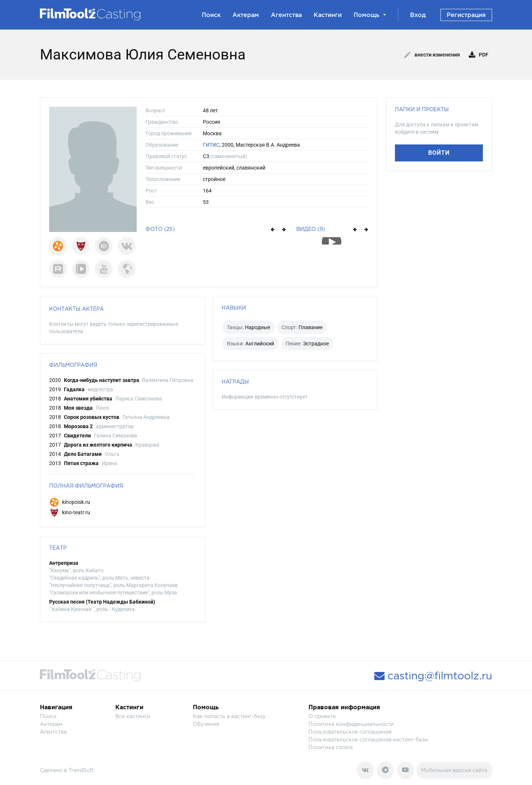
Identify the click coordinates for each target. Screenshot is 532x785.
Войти (439, 153)
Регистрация (466, 15)
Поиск (211, 15)
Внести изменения (432, 55)
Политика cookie (331, 747)
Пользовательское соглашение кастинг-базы (369, 739)
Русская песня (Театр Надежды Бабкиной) (102, 602)
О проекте (322, 716)
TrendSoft (81, 770)
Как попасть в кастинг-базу (229, 716)
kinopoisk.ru (70, 502)
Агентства (286, 15)
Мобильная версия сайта (454, 770)
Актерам (246, 15)
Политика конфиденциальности (351, 724)
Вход (418, 15)
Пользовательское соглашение (350, 732)
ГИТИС (211, 145)
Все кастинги (133, 716)
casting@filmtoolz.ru (433, 676)
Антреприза (64, 563)
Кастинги (328, 15)
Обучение (206, 724)
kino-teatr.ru (70, 512)
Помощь (370, 15)
